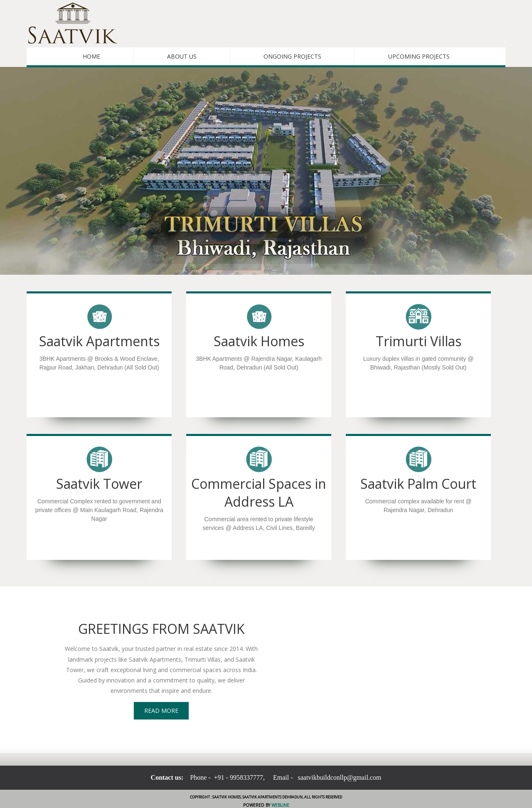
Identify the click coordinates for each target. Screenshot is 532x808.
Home (91, 56)
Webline (280, 805)
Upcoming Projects (419, 56)
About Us (182, 56)
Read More (161, 711)
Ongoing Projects (292, 56)
